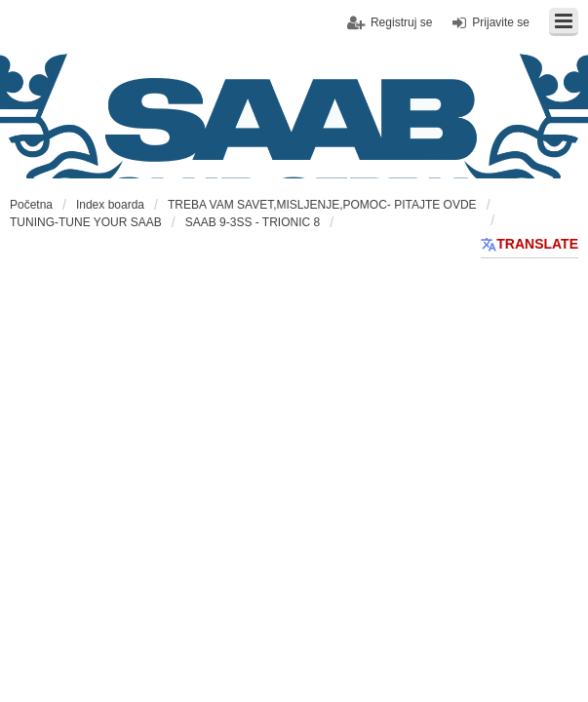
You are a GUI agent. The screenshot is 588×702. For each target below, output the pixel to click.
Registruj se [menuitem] (401, 22)
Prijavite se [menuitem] (501, 22)
